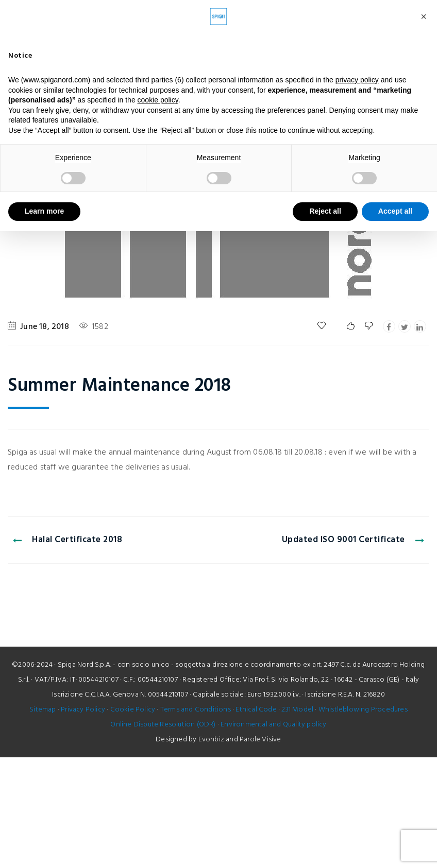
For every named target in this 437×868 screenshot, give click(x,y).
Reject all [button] (325, 211)
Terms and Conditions (196, 710)
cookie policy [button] (158, 100)
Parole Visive (260, 740)
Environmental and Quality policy (273, 725)
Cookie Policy (133, 710)
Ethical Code (256, 710)
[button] (424, 16)
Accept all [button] (395, 211)
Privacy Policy (83, 710)
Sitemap (43, 710)
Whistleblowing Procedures (363, 710)
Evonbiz (211, 740)
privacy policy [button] (357, 80)
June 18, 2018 (45, 327)
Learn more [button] (44, 211)
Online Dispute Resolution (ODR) (163, 725)
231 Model (297, 710)
